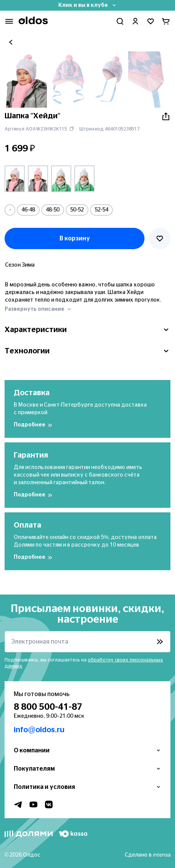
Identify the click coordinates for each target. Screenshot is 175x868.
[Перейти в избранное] (151, 21)
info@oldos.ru (39, 730)
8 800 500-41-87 (48, 707)
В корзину (75, 238)
